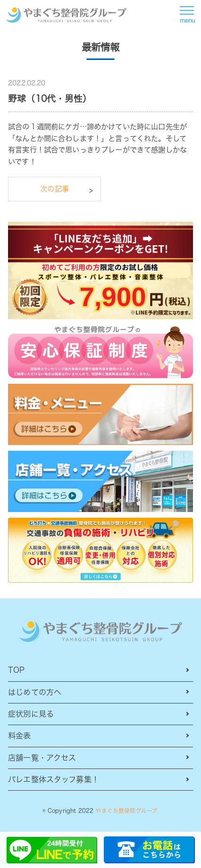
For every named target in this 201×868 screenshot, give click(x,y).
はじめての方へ (35, 692)
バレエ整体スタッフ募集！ (54, 779)
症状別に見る (31, 714)
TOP (16, 670)
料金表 (19, 736)
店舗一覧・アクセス (42, 758)
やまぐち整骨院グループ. (127, 811)
